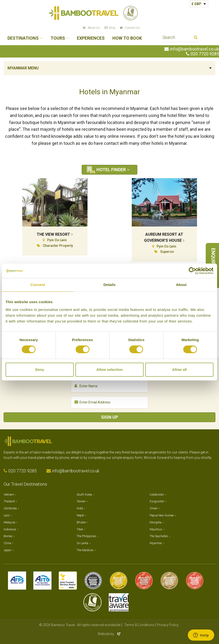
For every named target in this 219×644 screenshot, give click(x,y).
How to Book (127, 38)
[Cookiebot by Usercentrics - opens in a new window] (192, 271)
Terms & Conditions (139, 625)
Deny (40, 370)
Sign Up (109, 417)
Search (196, 38)
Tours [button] (58, 38)
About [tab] (181, 285)
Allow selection (109, 370)
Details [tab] (109, 285)
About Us (94, 28)
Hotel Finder (111, 170)
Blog (112, 28)
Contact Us (132, 28)
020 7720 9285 (205, 54)
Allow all (179, 370)
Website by (109, 634)
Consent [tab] (38, 285)
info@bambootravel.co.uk (194, 49)
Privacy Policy (168, 625)
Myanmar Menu (23, 68)
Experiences (91, 38)
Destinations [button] (23, 38)
